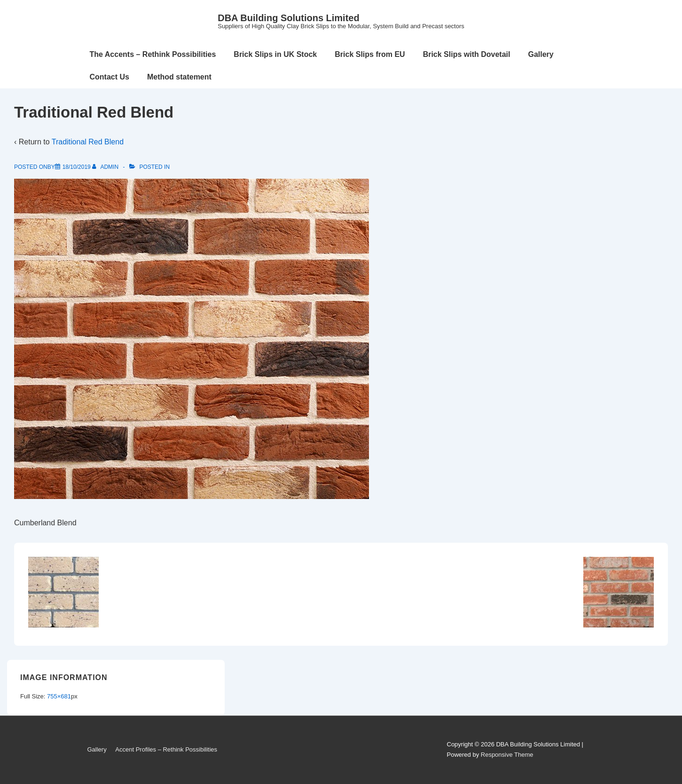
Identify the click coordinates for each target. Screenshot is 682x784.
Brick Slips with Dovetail (467, 54)
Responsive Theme (507, 755)
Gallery (541, 54)
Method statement (179, 77)
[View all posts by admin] (106, 167)
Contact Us (110, 77)
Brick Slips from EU (370, 54)
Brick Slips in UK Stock (275, 54)
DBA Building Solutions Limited (288, 18)
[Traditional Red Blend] (77, 167)
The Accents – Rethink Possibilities (153, 54)
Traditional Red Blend (88, 142)
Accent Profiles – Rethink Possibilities (166, 749)
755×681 (59, 696)
